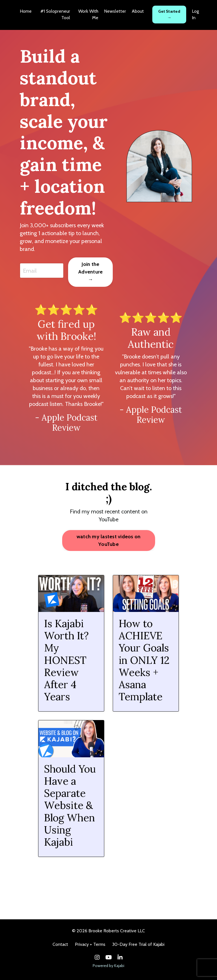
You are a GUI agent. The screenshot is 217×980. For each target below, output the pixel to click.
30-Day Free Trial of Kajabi (138, 944)
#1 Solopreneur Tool (55, 14)
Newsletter (115, 11)
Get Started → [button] (169, 14)
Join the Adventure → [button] (90, 272)
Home (26, 11)
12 (172, 878)
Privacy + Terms (90, 944)
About (138, 11)
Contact (60, 944)
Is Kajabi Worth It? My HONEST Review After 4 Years (66, 660)
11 (160, 878)
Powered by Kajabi (108, 966)
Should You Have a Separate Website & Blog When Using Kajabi (70, 806)
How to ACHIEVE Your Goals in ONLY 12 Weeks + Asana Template (144, 660)
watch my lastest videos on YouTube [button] (109, 540)
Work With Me (88, 14)
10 (148, 878)
